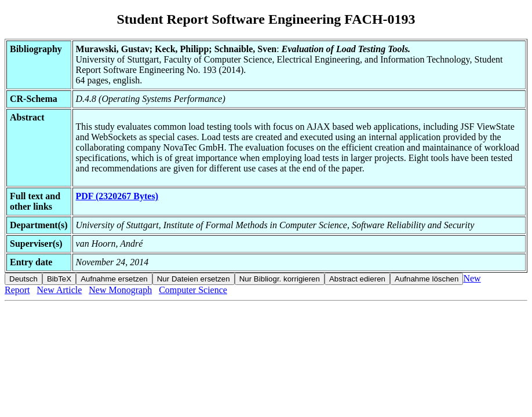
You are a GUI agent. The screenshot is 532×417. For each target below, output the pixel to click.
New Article (60, 290)
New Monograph (120, 290)
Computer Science (193, 290)
